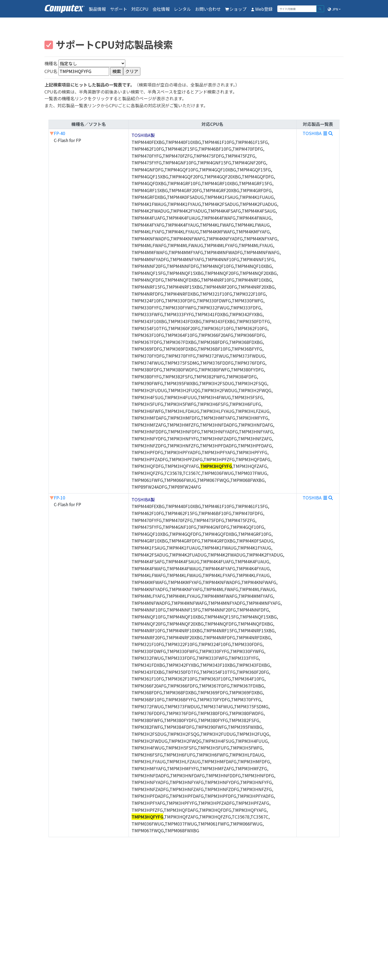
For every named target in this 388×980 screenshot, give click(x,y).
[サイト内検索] (297, 9)
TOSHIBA (318, 133)
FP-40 (60, 133)
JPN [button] (333, 9)
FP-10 (60, 498)
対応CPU (140, 9)
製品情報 (97, 9)
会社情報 (161, 9)
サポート (119, 9)
